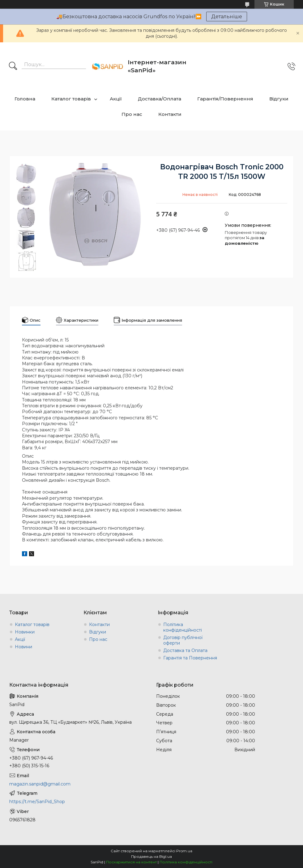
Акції (116, 99)
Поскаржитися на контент (131, 862)
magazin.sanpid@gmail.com (40, 784)
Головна (25, 99)
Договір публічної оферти (183, 640)
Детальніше (227, 17)
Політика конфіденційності (183, 627)
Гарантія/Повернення (225, 99)
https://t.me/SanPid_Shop (37, 802)
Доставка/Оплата (160, 99)
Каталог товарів (71, 99)
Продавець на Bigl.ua (151, 856)
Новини (23, 647)
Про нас (132, 114)
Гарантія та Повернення (190, 658)
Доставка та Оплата (185, 650)
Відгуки (279, 99)
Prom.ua (184, 851)
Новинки (25, 632)
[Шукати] (13, 66)
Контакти (170, 114)
